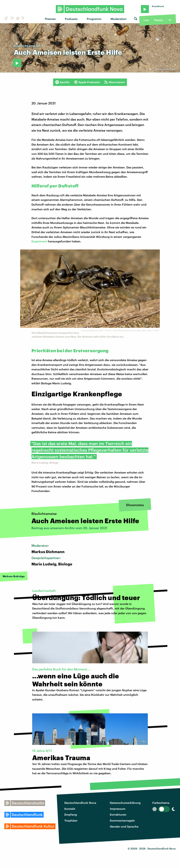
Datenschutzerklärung (125, 803)
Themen (50, 19)
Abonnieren (114, 82)
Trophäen (71, 820)
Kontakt (70, 809)
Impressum (118, 809)
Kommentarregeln (122, 820)
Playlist (159, 20)
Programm (94, 19)
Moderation (119, 19)
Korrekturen (118, 814)
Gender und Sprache (124, 826)
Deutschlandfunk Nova (80, 803)
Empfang (71, 814)
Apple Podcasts (87, 82)
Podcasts (71, 19)
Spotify (62, 82)
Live (146, 20)
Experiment (40, 241)
